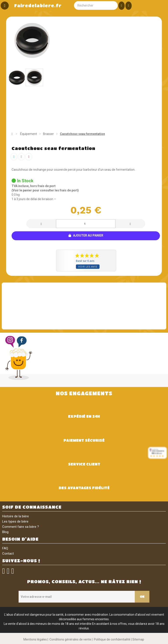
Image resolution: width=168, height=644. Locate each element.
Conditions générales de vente (70, 639)
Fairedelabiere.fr (38, 6)
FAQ (5, 548)
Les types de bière (15, 521)
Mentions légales (35, 639)
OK (142, 596)
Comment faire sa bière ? (21, 527)
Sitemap (138, 639)
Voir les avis (88, 267)
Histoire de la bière (16, 516)
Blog (5, 532)
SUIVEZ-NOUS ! (21, 561)
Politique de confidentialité (112, 639)
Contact (8, 554)
